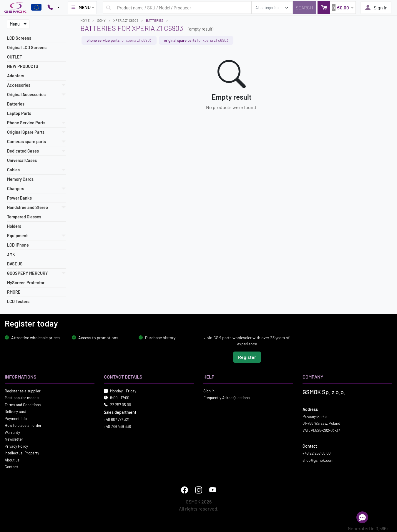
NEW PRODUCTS (23, 66)
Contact (11, 467)
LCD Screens (19, 38)
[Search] (304, 7)
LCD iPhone (18, 245)
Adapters (16, 76)
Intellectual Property (22, 453)
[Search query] (177, 7)
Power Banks (19, 198)
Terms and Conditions (23, 404)
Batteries (16, 104)
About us (12, 460)
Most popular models (22, 398)
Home (85, 20)
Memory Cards (20, 179)
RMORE (14, 292)
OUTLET (15, 57)
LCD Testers (18, 301)
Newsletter (14, 439)
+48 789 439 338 (117, 426)
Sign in (376, 8)
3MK (11, 254)
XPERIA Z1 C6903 (126, 20)
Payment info (16, 418)
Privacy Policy (16, 446)
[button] (337, 7)
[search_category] (272, 7)
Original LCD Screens (27, 47)
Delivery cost (15, 411)
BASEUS (15, 264)
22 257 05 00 (121, 404)
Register (247, 357)
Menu (18, 24)
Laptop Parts (19, 113)
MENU (81, 7)
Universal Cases (22, 160)
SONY (101, 20)
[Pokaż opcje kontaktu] (54, 8)
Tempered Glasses (24, 217)
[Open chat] (362, 517)
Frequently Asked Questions (226, 398)
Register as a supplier (23, 391)
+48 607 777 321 (117, 419)
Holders (14, 226)
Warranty (12, 432)
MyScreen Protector (26, 283)
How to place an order (23, 425)
